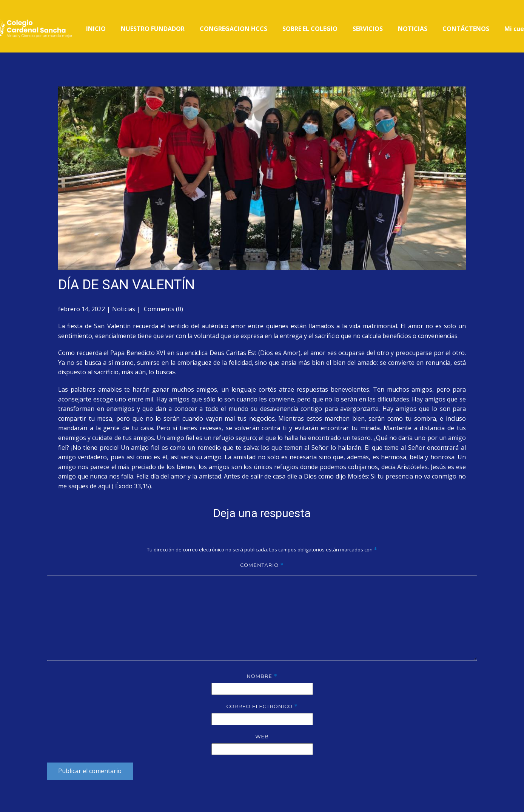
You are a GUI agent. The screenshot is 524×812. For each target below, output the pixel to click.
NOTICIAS (413, 29)
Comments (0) (163, 309)
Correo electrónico (262, 706)
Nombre (262, 676)
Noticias (124, 309)
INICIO (96, 29)
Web (262, 736)
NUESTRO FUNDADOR (153, 29)
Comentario (262, 565)
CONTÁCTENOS (466, 29)
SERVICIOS (368, 29)
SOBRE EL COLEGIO (310, 29)
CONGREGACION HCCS (233, 29)
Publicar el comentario (90, 771)
